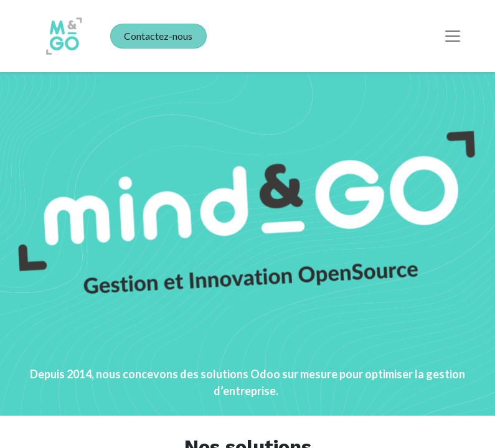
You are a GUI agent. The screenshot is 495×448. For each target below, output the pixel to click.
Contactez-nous (158, 36)
